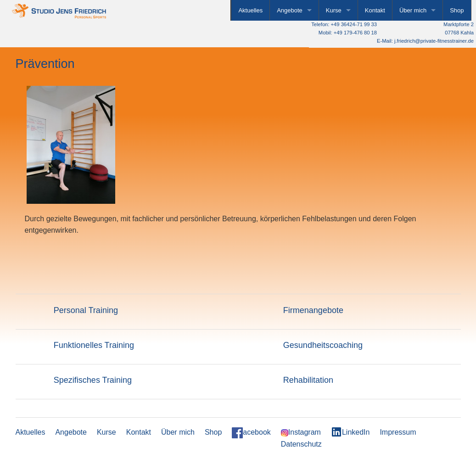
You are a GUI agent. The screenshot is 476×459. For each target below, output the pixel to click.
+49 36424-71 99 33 (354, 24)
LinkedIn (350, 433)
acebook (251, 434)
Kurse (334, 10)
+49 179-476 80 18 (355, 33)
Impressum (398, 434)
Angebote (290, 10)
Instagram (301, 434)
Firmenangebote (313, 311)
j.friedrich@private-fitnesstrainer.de (434, 41)
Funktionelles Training (94, 346)
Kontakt (375, 10)
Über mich (413, 10)
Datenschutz (301, 445)
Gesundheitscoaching (323, 346)
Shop (457, 10)
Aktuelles (250, 10)
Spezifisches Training (93, 381)
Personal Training (86, 311)
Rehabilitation (308, 381)
